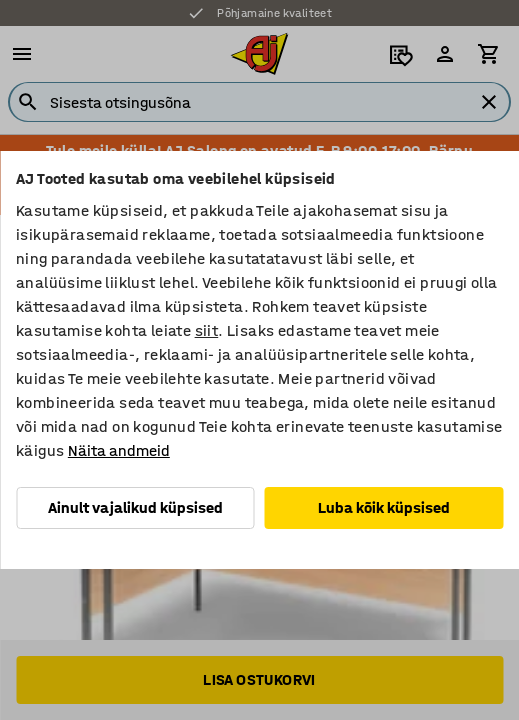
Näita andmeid (119, 450)
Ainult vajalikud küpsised (135, 507)
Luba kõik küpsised (384, 507)
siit (207, 330)
